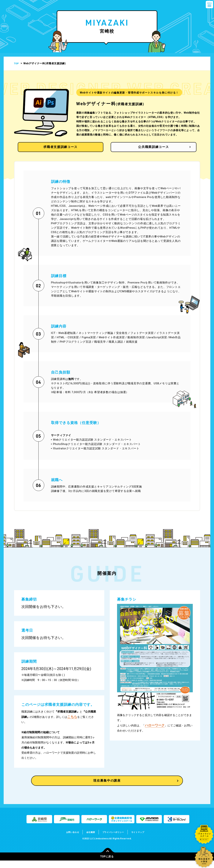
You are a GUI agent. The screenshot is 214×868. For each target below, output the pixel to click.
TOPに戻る (108, 863)
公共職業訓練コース (147, 151)
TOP (17, 63)
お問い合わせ (67, 840)
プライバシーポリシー (114, 840)
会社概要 (88, 840)
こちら (72, 721)
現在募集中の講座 (107, 787)
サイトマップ (143, 840)
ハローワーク (155, 729)
